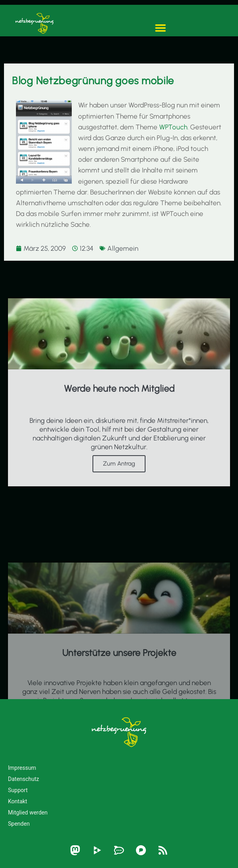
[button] (161, 28)
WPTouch (173, 127)
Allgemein (123, 248)
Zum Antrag (119, 476)
